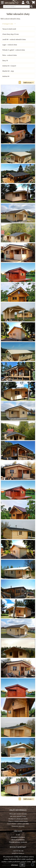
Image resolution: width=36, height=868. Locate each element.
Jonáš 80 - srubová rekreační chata (14, 39)
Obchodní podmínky (18, 840)
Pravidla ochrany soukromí (18, 842)
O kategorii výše (8, 24)
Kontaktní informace (18, 837)
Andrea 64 (6, 76)
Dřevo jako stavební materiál (18, 814)
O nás (18, 835)
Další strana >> (29, 82)
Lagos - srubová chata (10, 45)
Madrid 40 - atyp (8, 71)
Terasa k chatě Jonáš (9, 29)
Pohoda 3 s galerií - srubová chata (14, 50)
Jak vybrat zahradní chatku (18, 816)
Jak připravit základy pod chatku (18, 819)
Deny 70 (5, 60)
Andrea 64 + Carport (9, 66)
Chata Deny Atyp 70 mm (11, 34)
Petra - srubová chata (10, 55)
